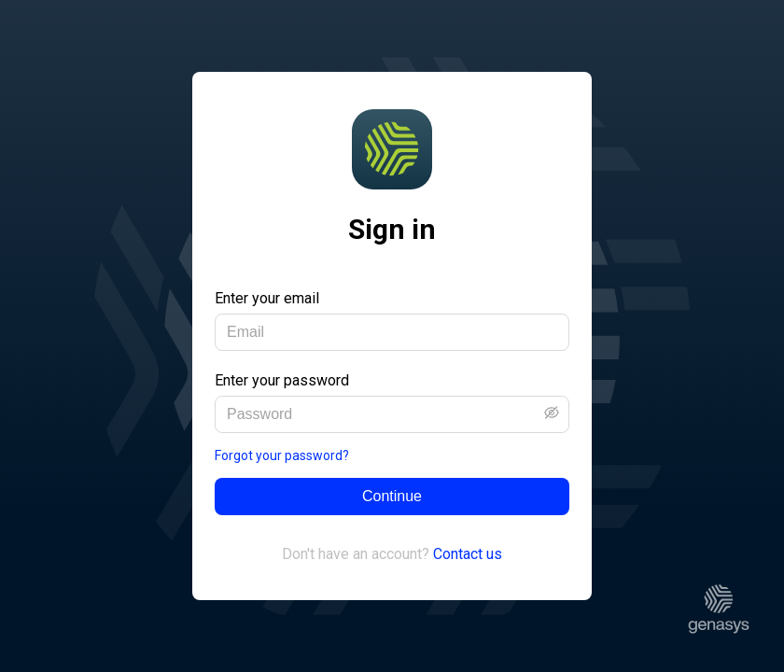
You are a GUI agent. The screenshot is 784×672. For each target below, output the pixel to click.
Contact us (468, 554)
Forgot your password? (282, 455)
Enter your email (267, 298)
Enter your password (282, 380)
